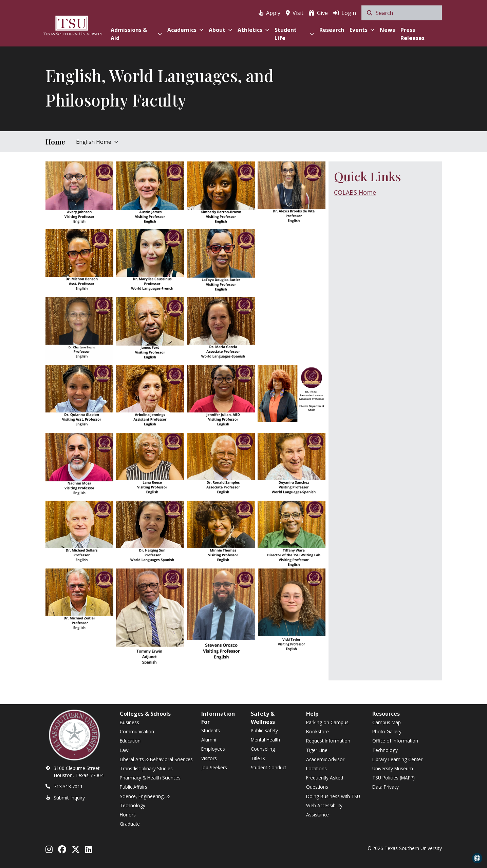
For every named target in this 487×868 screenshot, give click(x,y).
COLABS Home (355, 192)
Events (362, 30)
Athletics (253, 30)
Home (55, 142)
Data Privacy (386, 787)
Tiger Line (317, 750)
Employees (213, 749)
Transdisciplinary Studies (146, 768)
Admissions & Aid (136, 34)
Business (129, 722)
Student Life (294, 34)
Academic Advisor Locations (325, 764)
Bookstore (317, 731)
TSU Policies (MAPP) (394, 778)
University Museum (393, 768)
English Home (97, 142)
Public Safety (264, 730)
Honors (128, 815)
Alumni (209, 740)
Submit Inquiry (69, 798)
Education (130, 741)
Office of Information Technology (395, 745)
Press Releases (413, 34)
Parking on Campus (327, 722)
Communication (137, 731)
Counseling (263, 749)
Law (124, 750)
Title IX (258, 758)
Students (211, 730)
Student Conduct (268, 767)
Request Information (328, 741)
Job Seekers (214, 767)
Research (332, 30)
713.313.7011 (68, 786)
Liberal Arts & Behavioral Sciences (156, 759)
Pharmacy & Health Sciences (150, 778)
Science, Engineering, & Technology (145, 801)
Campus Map (387, 722)
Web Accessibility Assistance (324, 810)
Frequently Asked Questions (325, 782)
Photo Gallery (387, 731)
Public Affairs (134, 787)
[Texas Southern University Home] (73, 25)
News (387, 30)
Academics (185, 30)
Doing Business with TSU (333, 796)
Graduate (130, 824)
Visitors (209, 758)
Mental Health (265, 740)
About (220, 30)
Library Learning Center (397, 759)
